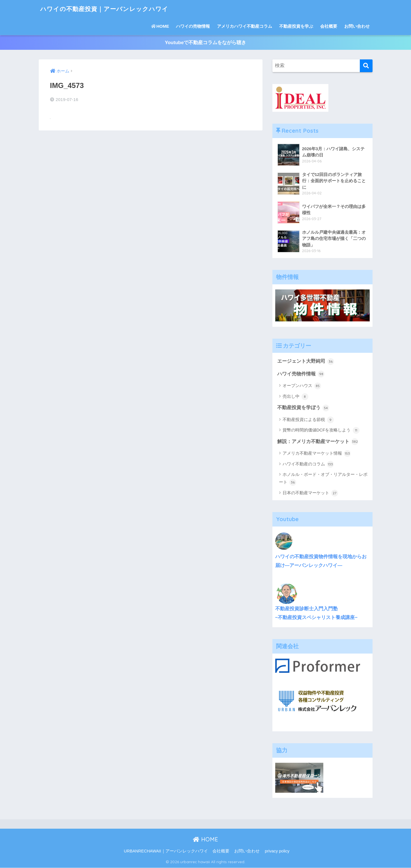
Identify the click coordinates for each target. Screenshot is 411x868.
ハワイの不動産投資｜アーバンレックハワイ (110, 9)
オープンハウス (302, 386)
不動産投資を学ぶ (296, 26)
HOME (160, 26)
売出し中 (295, 397)
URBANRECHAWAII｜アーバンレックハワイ (166, 851)
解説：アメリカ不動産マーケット (318, 442)
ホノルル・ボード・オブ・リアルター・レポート (323, 479)
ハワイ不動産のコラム (308, 465)
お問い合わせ (357, 26)
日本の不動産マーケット (310, 493)
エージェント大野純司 (306, 362)
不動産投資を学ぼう (303, 408)
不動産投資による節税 (308, 420)
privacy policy (277, 851)
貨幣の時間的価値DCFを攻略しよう (321, 431)
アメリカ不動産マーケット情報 (317, 454)
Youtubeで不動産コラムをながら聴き (205, 43)
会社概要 (329, 26)
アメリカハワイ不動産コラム (245, 26)
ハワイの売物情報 (193, 26)
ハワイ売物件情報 (301, 374)
